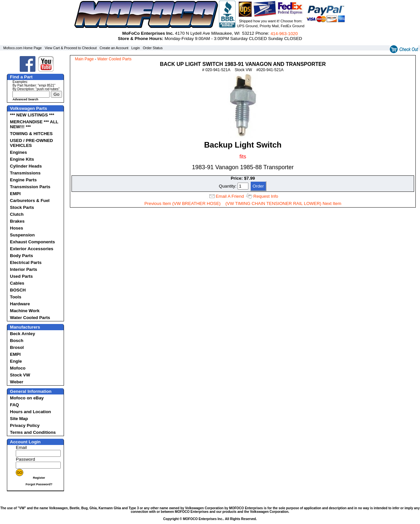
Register (39, 478)
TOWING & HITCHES (31, 134)
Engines (18, 152)
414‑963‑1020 (284, 34)
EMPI (15, 194)
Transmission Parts (30, 187)
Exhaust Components (32, 242)
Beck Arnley (22, 334)
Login (136, 48)
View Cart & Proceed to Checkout (71, 48)
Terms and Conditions (33, 432)
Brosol (17, 347)
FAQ (14, 405)
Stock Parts (22, 207)
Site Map (19, 419)
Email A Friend (230, 196)
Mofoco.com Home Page (22, 48)
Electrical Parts (26, 262)
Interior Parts (23, 269)
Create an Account (114, 48)
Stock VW (20, 375)
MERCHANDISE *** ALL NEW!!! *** (34, 124)
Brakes (17, 221)
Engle (16, 361)
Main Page (84, 59)
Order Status (153, 48)
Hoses (16, 228)
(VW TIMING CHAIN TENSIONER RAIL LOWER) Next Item (283, 203)
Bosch (17, 341)
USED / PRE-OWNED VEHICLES (31, 143)
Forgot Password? (39, 484)
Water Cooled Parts (30, 318)
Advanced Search (25, 99)
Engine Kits (22, 159)
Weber (17, 382)
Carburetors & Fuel (30, 201)
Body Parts (21, 256)
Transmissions (25, 173)
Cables (17, 283)
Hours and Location (30, 412)
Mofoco (18, 368)
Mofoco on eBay (27, 398)
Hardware (20, 304)
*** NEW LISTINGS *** (32, 115)
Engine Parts (23, 180)
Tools (16, 297)
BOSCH (18, 290)
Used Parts (21, 276)
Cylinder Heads (26, 166)
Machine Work (25, 311)
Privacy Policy (25, 425)
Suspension (22, 235)
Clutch (17, 214)
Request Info (266, 196)
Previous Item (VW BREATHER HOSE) (182, 203)
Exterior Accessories (31, 249)
